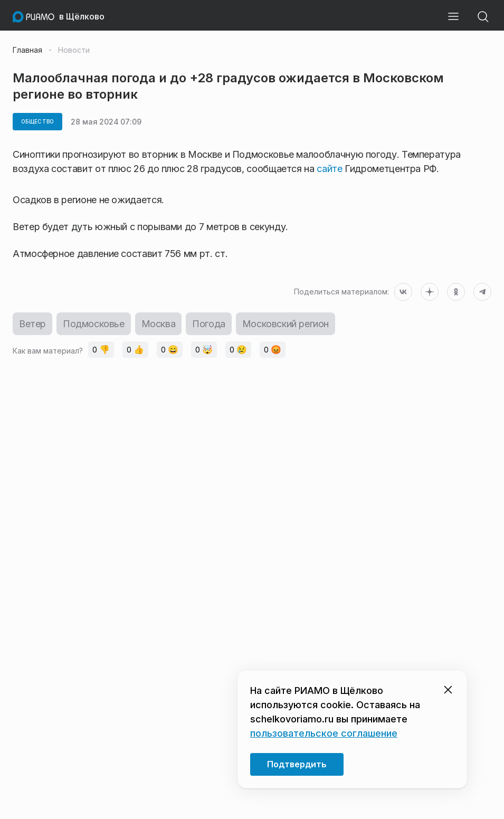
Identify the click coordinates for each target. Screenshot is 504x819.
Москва (159, 324)
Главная (27, 50)
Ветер (32, 324)
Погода (209, 324)
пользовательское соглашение (324, 733)
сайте (331, 169)
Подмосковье (94, 324)
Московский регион (286, 324)
